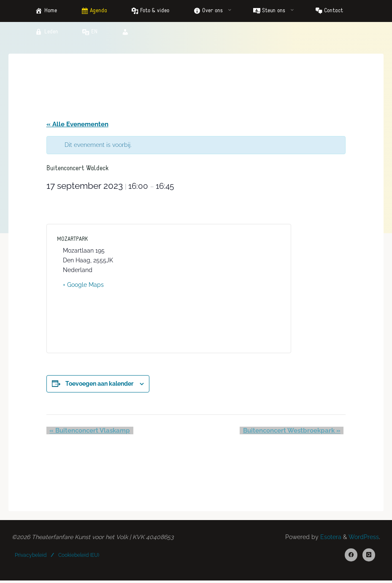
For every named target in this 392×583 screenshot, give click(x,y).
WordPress (364, 539)
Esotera (330, 539)
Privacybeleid (31, 557)
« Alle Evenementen (77, 125)
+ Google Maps (83, 286)
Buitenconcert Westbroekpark (295, 431)
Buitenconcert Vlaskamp (87, 431)
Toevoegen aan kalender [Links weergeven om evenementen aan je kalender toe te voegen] (99, 384)
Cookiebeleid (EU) (79, 557)
